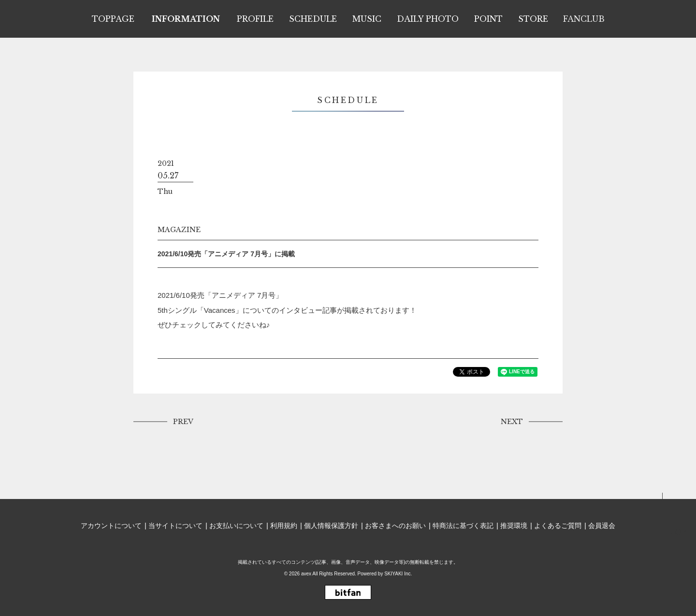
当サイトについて (175, 526)
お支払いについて (236, 526)
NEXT (512, 422)
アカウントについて (111, 526)
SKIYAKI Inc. (398, 574)
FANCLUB (584, 19)
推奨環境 (514, 526)
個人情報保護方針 (331, 526)
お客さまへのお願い (395, 526)
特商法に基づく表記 (463, 526)
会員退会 (602, 526)
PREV (183, 422)
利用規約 (284, 526)
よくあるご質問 (558, 526)
